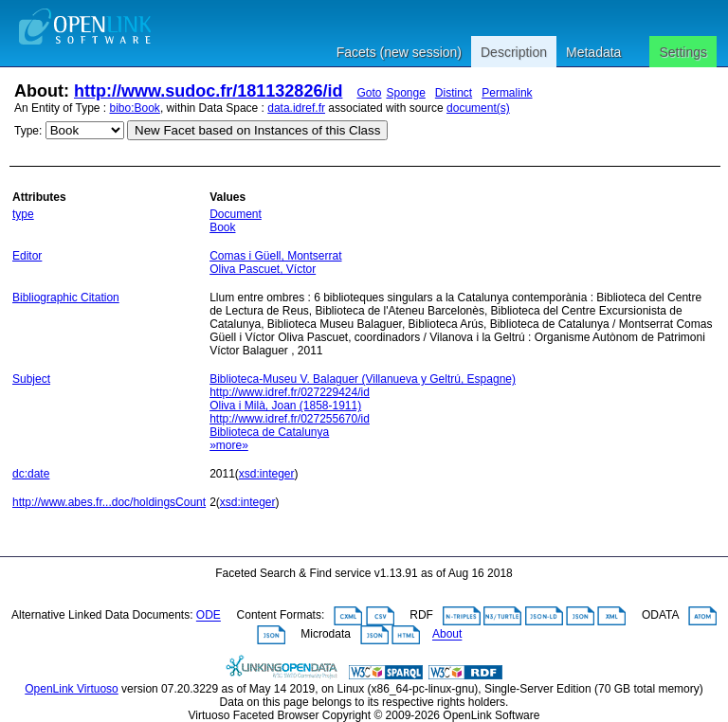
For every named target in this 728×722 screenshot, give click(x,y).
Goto (369, 93)
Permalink (507, 93)
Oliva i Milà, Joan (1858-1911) (285, 406)
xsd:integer (267, 474)
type (23, 214)
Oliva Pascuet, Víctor (263, 269)
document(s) (478, 108)
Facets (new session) (399, 52)
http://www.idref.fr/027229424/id (290, 392)
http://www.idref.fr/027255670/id (290, 419)
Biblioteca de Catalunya (269, 432)
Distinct (454, 93)
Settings (683, 52)
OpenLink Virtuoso (72, 689)
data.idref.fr (296, 108)
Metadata (593, 52)
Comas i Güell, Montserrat (275, 256)
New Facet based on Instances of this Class (257, 130)
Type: (28, 131)
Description (514, 52)
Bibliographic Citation (66, 298)
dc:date (31, 474)
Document (236, 214)
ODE (209, 616)
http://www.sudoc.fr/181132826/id (208, 91)
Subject (31, 379)
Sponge (405, 93)
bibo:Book (135, 108)
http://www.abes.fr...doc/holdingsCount (109, 502)
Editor (27, 256)
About (447, 635)
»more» (229, 445)
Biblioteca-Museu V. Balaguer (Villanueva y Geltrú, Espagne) (363, 379)
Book (222, 227)
